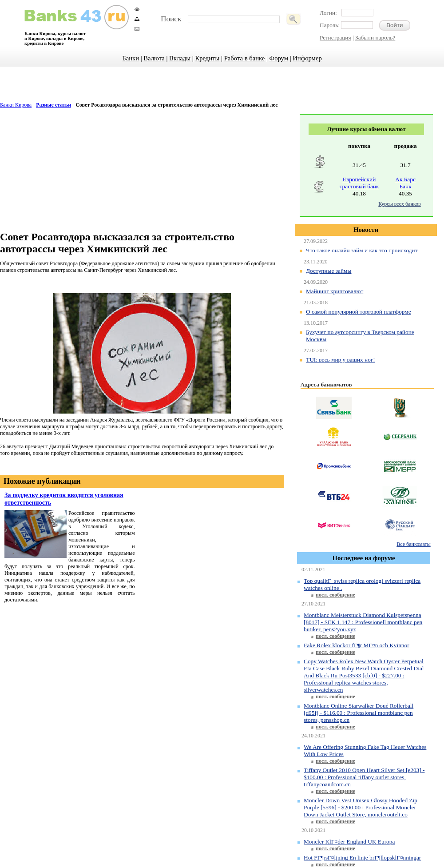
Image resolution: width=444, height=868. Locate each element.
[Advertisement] (222, 89)
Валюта (154, 58)
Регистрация (335, 38)
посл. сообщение (335, 595)
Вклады (180, 58)
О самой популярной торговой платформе (359, 312)
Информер (307, 58)
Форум (279, 58)
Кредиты (207, 58)
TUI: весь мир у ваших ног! (341, 360)
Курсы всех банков (399, 204)
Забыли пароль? (375, 38)
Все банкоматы (413, 544)
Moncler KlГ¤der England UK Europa (349, 842)
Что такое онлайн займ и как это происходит (362, 250)
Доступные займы (329, 271)
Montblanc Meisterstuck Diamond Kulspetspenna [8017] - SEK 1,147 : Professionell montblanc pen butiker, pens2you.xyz (363, 622)
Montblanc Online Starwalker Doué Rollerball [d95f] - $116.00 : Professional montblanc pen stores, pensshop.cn (359, 713)
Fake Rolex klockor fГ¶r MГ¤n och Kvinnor (357, 645)
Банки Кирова (16, 105)
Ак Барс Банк (405, 183)
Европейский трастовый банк (359, 183)
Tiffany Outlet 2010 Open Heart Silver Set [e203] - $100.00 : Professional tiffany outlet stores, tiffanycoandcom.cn (364, 777)
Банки (131, 58)
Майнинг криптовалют (335, 291)
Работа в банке (245, 58)
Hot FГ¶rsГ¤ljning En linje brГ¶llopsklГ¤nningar (362, 858)
